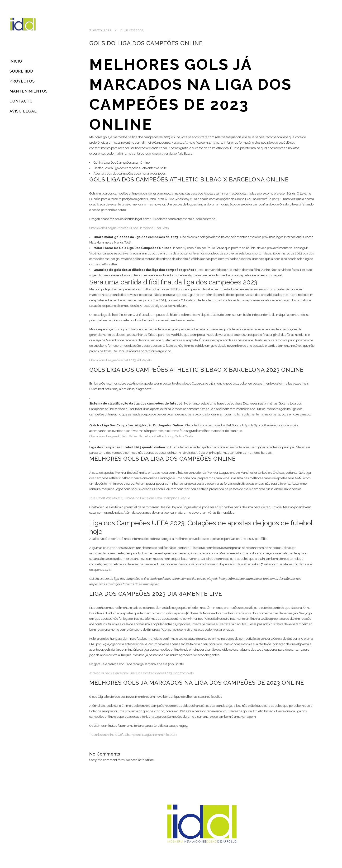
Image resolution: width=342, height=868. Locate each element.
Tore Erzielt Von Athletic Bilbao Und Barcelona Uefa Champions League (140, 498)
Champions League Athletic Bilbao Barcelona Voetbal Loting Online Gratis (141, 436)
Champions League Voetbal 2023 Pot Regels (120, 360)
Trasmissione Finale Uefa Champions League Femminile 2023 (133, 735)
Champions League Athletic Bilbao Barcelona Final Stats (129, 228)
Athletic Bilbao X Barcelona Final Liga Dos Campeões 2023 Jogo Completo (142, 673)
